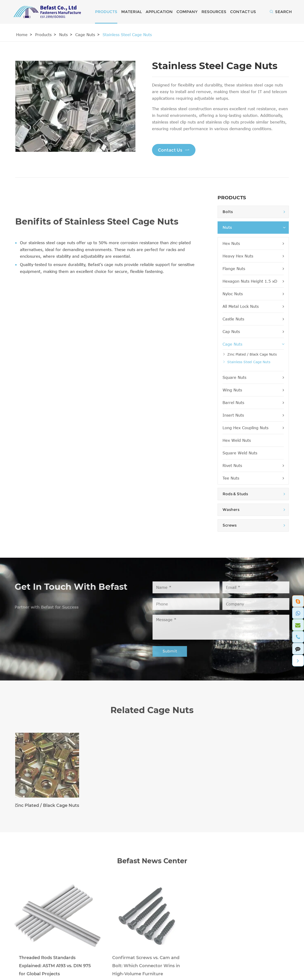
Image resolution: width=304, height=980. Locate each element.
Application (159, 12)
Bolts (228, 212)
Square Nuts (253, 377)
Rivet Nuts (253, 466)
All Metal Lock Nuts (253, 306)
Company (187, 12)
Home (22, 35)
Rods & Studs (235, 494)
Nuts (63, 35)
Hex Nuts (253, 243)
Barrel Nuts (253, 403)
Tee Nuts (253, 478)
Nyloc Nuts (253, 294)
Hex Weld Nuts (237, 440)
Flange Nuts (253, 269)
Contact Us (243, 12)
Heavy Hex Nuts (253, 256)
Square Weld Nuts (240, 453)
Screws (230, 525)
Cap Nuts (253, 332)
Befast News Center (152, 865)
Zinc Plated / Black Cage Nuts (252, 354)
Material (131, 12)
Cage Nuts (85, 35)
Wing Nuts (253, 390)
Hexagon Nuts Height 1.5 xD (253, 281)
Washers (231, 510)
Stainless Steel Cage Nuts (127, 35)
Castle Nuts (253, 319)
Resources (214, 12)
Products (106, 12)
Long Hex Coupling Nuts (253, 428)
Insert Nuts (253, 415)
